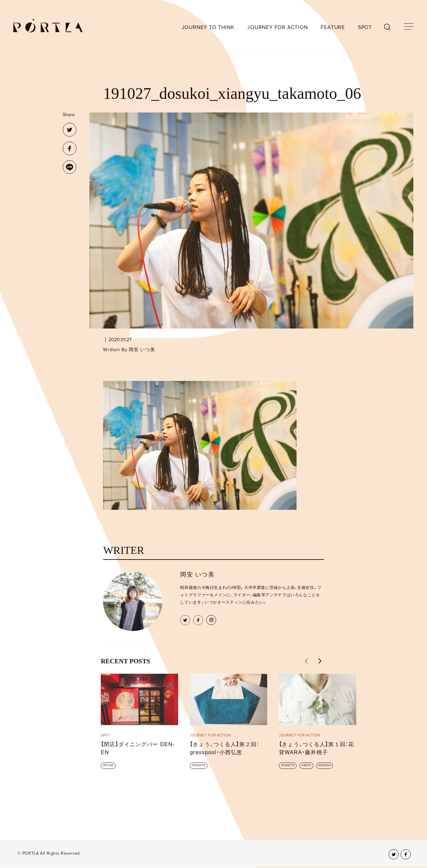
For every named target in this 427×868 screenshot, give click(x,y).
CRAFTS (200, 765)
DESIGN (325, 765)
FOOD (109, 765)
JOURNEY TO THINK (208, 27)
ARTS (307, 765)
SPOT (365, 27)
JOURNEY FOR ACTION (277, 27)
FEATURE (333, 27)
